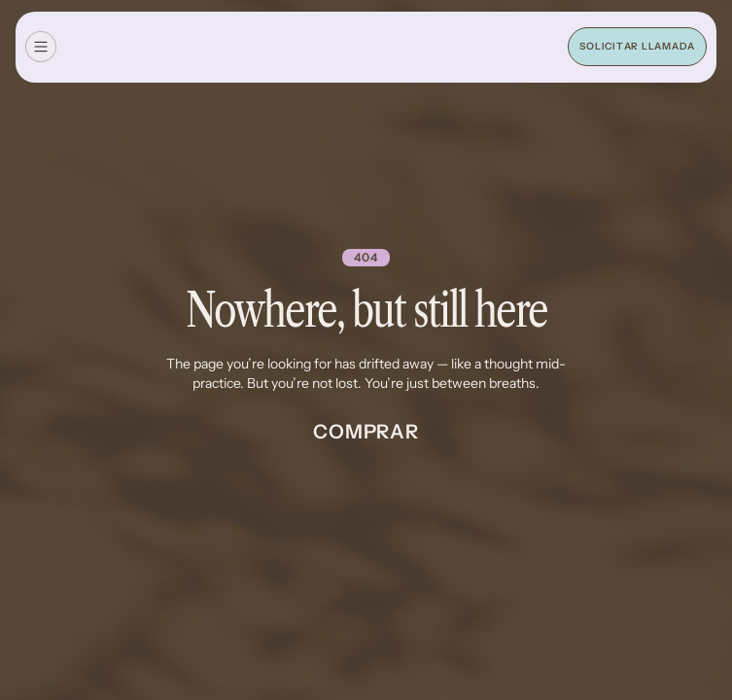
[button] (41, 47)
